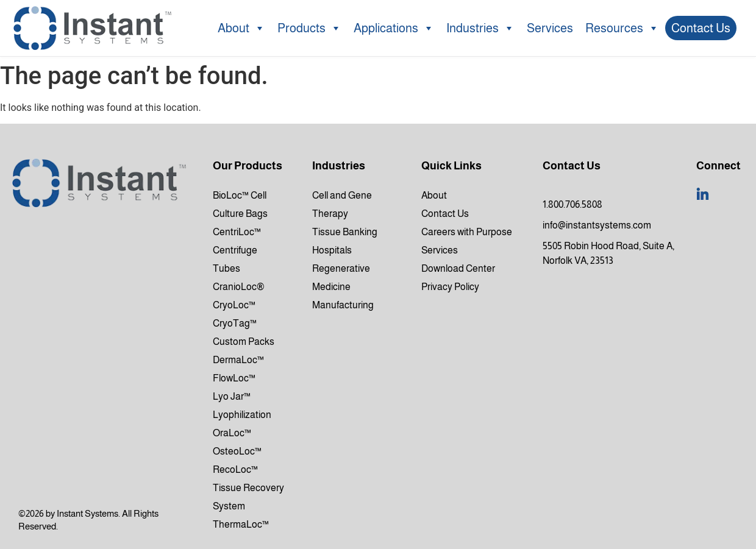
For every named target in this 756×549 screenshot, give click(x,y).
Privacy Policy (450, 287)
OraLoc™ (232, 433)
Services (550, 28)
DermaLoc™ (238, 360)
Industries (480, 28)
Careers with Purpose (467, 232)
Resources (622, 28)
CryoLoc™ (234, 305)
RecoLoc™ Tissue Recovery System (248, 488)
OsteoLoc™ (237, 451)
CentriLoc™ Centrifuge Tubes (237, 250)
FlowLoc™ (234, 378)
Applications (394, 28)
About (241, 28)
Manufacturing (343, 305)
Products (309, 28)
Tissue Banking (345, 232)
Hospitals (332, 250)
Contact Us (701, 28)
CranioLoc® (239, 287)
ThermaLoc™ (241, 524)
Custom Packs (244, 342)
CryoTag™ (235, 323)
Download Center (458, 268)
